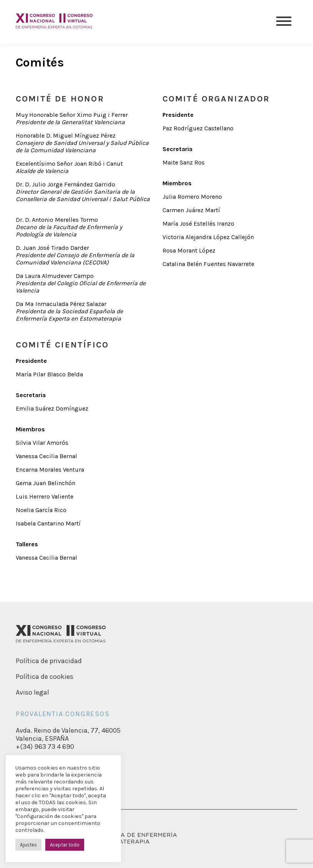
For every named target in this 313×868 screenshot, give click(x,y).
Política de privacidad (49, 661)
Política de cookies (45, 677)
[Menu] (284, 22)
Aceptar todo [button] (65, 845)
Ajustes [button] (28, 845)
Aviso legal (32, 692)
